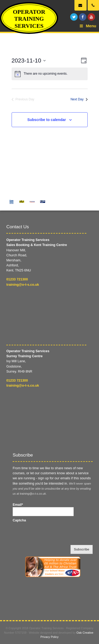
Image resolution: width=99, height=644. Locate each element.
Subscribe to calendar (46, 120)
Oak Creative (85, 633)
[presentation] (53, 533)
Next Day (79, 99)
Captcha (19, 520)
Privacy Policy (49, 637)
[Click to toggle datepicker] (29, 61)
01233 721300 (17, 279)
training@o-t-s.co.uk (23, 285)
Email (18, 505)
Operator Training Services (29, 19)
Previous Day (23, 99)
